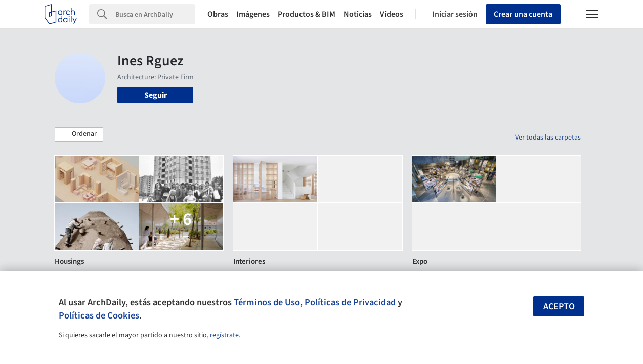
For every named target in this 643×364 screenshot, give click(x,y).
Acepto (559, 307)
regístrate (224, 335)
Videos (392, 14)
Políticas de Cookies (99, 315)
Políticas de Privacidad (350, 302)
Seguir (156, 95)
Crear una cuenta (523, 14)
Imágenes (253, 14)
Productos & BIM (307, 14)
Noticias (358, 14)
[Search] (155, 14)
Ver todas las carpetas (548, 138)
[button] (79, 134)
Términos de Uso (267, 302)
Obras (218, 14)
